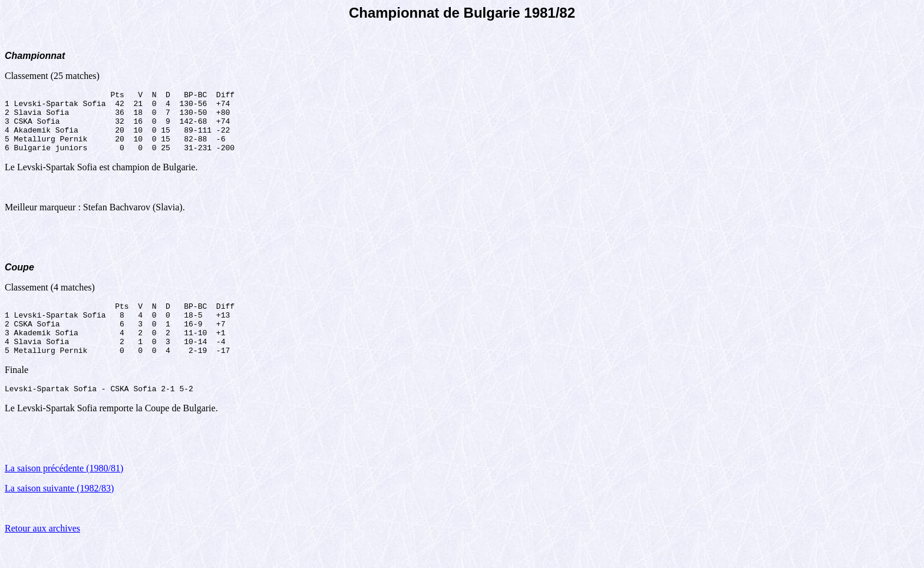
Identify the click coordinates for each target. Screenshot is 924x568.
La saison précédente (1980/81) (64, 493)
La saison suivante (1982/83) (59, 513)
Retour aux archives (42, 553)
